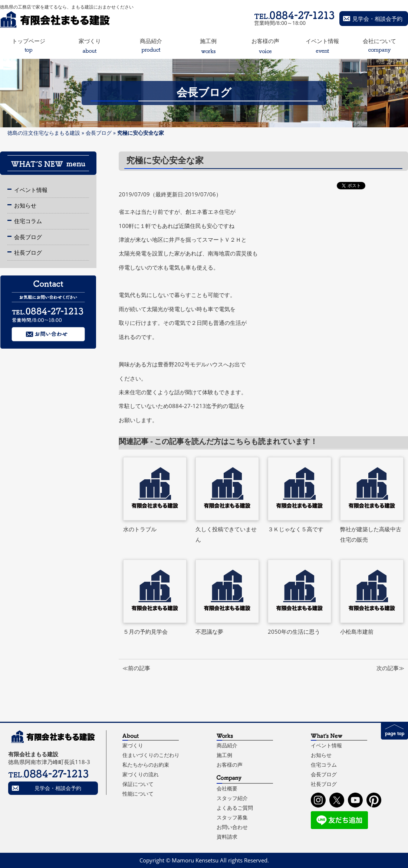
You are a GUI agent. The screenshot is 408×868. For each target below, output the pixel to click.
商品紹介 (227, 745)
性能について (138, 794)
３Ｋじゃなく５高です (296, 529)
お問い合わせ (232, 827)
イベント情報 (31, 190)
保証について (138, 784)
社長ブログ (28, 252)
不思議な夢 (209, 632)
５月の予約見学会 (145, 632)
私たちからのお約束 (146, 765)
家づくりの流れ (141, 774)
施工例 (224, 755)
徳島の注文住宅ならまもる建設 (44, 133)
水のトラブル (140, 529)
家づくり (133, 745)
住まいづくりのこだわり (151, 755)
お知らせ (25, 205)
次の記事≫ (390, 668)
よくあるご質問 (235, 808)
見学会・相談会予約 (377, 19)
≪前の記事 (136, 668)
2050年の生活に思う (294, 632)
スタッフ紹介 (232, 798)
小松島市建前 (357, 632)
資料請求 (227, 837)
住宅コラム (28, 221)
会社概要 (227, 788)
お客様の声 (230, 765)
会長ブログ (99, 133)
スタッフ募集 (232, 817)
